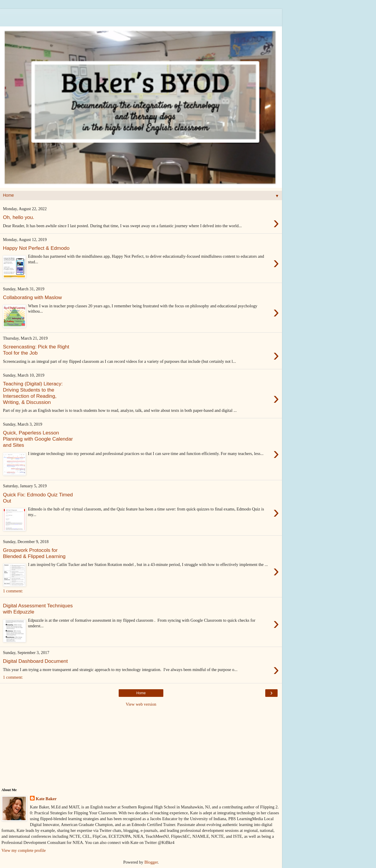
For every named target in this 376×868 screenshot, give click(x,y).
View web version (141, 704)
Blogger (151, 862)
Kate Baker (46, 799)
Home (141, 693)
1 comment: (13, 591)
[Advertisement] (141, 16)
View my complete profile (24, 850)
